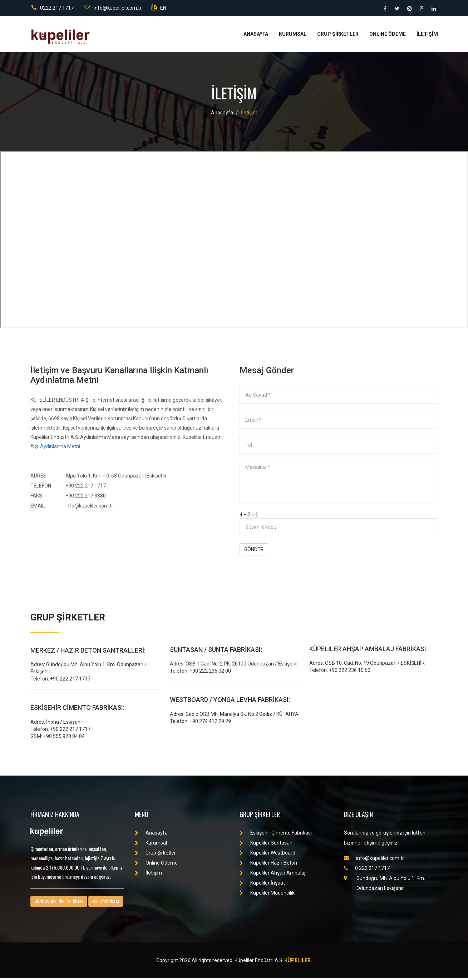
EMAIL (38, 508)
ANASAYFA (256, 36)
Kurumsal (151, 845)
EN (159, 9)
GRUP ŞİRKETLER (338, 36)
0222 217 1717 (51, 9)
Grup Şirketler (155, 855)
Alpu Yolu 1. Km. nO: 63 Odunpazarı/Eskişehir (116, 477)
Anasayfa (222, 114)
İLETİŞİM (427, 36)
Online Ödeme (156, 865)
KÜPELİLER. (298, 962)
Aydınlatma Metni (60, 448)
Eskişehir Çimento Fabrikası (276, 835)
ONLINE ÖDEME (388, 36)
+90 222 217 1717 (86, 487)
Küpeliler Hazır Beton (268, 865)
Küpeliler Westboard (267, 855)
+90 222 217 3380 (86, 498)
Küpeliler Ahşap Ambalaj (272, 875)
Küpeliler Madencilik (267, 895)
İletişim (249, 114)
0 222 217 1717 (367, 870)
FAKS (36, 498)
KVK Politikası (106, 903)
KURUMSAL (293, 36)
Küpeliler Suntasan (266, 845)
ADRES (38, 477)
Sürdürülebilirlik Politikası (59, 903)
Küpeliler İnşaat (262, 885)
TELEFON (41, 487)
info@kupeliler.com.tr (112, 9)
